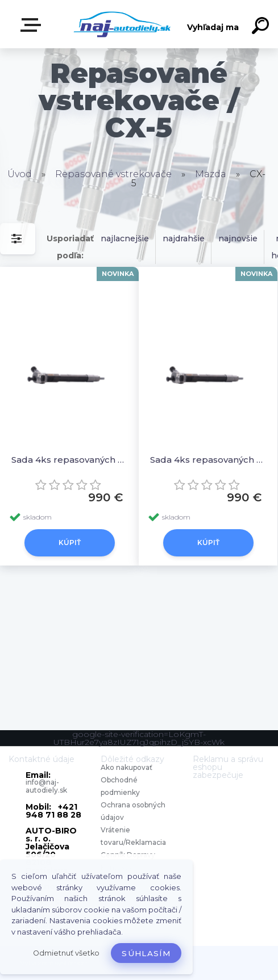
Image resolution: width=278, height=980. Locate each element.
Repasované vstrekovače (113, 174)
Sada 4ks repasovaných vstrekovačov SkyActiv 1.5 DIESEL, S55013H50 (208, 460)
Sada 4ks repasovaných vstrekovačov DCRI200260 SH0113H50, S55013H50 (69, 460)
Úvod (20, 174)
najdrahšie (184, 238)
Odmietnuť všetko (66, 953)
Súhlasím (146, 953)
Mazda (211, 174)
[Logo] (122, 24)
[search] (262, 27)
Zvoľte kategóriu (33, 25)
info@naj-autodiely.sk (46, 786)
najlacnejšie (125, 238)
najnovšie (238, 238)
